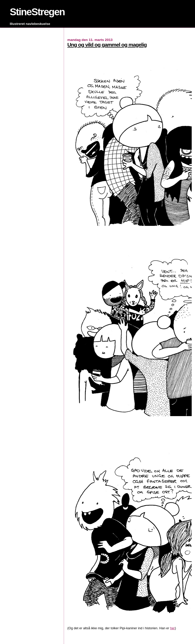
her (173, 628)
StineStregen (37, 12)
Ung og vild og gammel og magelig (107, 45)
